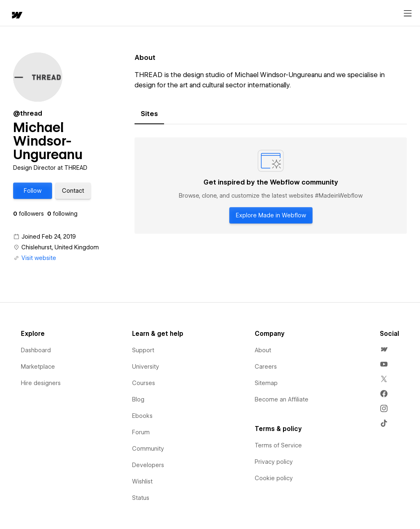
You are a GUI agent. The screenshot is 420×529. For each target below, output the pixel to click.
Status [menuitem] (141, 498)
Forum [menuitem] (141, 432)
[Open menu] (408, 14)
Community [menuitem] (148, 449)
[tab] (149, 114)
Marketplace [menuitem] (38, 367)
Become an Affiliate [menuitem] (282, 399)
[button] (33, 191)
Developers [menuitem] (148, 465)
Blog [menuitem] (138, 399)
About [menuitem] (263, 350)
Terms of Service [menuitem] (278, 445)
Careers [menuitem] (266, 367)
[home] (16, 16)
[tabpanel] (271, 186)
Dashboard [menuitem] (36, 350)
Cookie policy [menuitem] (274, 478)
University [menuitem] (146, 367)
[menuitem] (384, 349)
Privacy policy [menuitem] (274, 462)
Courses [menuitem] (144, 383)
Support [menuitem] (143, 350)
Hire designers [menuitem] (41, 383)
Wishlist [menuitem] (142, 481)
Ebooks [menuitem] (142, 416)
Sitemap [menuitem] (266, 383)
